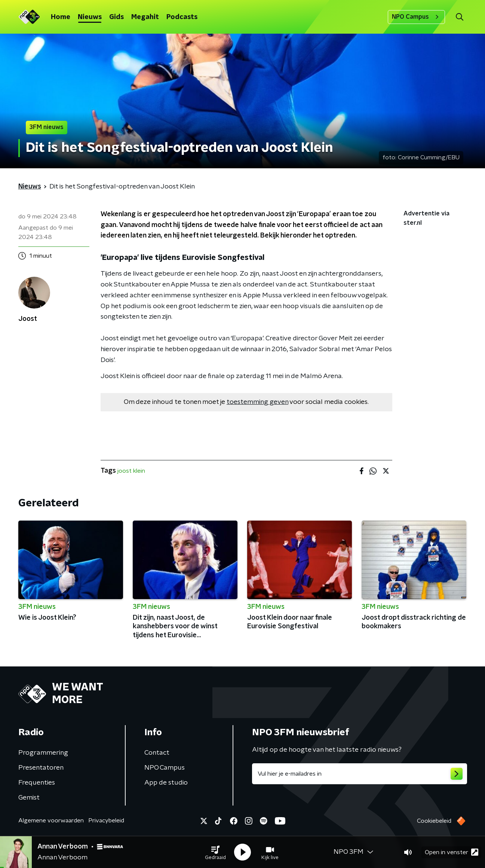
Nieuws (90, 17)
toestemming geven (257, 402)
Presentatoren (41, 768)
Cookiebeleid (434, 821)
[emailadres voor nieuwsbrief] (360, 774)
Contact (157, 753)
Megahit (145, 17)
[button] (215, 852)
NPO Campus (416, 17)
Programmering (43, 753)
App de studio (166, 783)
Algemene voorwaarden (51, 821)
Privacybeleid (106, 821)
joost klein (131, 471)
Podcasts (182, 17)
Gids (116, 17)
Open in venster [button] (452, 852)
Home (61, 17)
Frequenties (37, 783)
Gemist (29, 798)
